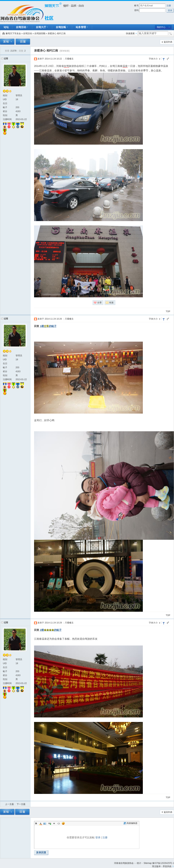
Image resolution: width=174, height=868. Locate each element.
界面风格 (167, 866)
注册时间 (7, 119)
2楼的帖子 (51, 630)
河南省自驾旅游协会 (124, 863)
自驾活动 (28, 33)
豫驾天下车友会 (13, 33)
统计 (139, 863)
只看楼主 (69, 59)
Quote (54, 823)
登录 (98, 837)
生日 (5, 103)
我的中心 (161, 27)
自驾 (66, 66)
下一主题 (21, 804)
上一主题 (9, 804)
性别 (5, 115)
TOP (168, 311)
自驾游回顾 (40, 33)
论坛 (6, 27)
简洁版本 (156, 866)
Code (59, 823)
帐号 (136, 6)
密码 (136, 10)
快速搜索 (130, 33)
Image (45, 823)
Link (50, 823)
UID (5, 99)
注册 (169, 6)
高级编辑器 (130, 823)
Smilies (63, 823)
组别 (5, 95)
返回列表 (168, 42)
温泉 (125, 66)
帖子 (5, 107)
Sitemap (148, 863)
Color (41, 823)
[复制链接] (65, 51)
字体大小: (153, 59)
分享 (100, 303)
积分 (5, 111)
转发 (111, 303)
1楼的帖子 (48, 326)
